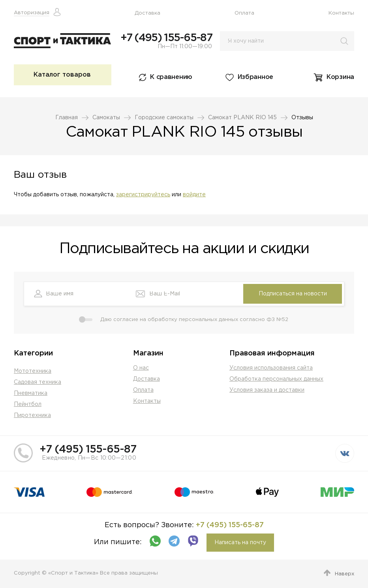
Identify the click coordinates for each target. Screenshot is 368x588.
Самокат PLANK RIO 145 (242, 118)
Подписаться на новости (293, 294)
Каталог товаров (62, 75)
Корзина (340, 77)
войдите (194, 195)
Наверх (345, 574)
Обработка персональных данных (276, 379)
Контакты (341, 13)
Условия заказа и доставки (267, 390)
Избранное (255, 77)
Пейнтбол (28, 404)
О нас (141, 368)
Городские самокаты (164, 118)
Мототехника (33, 371)
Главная (67, 118)
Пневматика (31, 393)
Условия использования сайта (271, 368)
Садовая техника (38, 382)
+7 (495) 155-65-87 (166, 38)
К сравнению (171, 77)
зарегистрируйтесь (143, 195)
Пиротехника (32, 415)
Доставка (147, 13)
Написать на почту (240, 543)
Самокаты (106, 118)
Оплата (244, 13)
